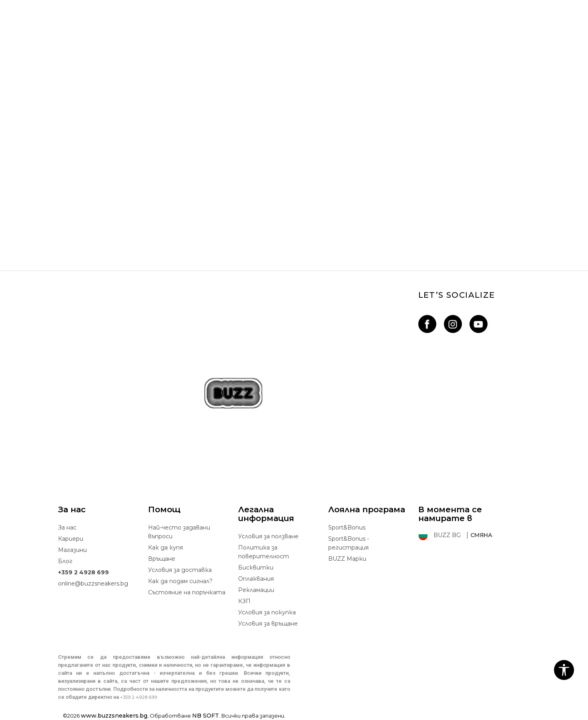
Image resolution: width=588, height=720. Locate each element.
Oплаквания (256, 579)
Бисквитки (256, 568)
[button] (564, 670)
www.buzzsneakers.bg (114, 716)
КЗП (244, 601)
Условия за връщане (268, 624)
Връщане (162, 559)
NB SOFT (206, 716)
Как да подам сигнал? (180, 581)
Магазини (72, 550)
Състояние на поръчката (187, 592)
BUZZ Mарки (347, 559)
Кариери (71, 539)
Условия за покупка (267, 612)
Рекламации (256, 590)
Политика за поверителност (264, 552)
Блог (65, 561)
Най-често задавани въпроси (179, 532)
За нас (67, 527)
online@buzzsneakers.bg (93, 584)
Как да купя (166, 548)
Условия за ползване (268, 536)
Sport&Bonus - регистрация (349, 543)
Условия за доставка (180, 570)
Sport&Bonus (347, 527)
